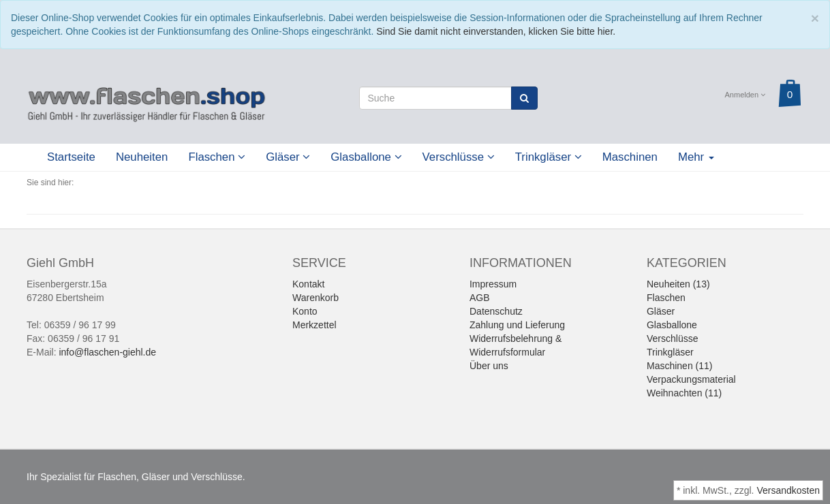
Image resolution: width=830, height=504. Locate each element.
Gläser (288, 157)
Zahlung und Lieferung (517, 325)
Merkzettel (314, 325)
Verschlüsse (459, 157)
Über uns (489, 366)
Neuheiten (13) (678, 284)
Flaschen (217, 157)
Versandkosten (788, 490)
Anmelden (746, 95)
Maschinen (630, 157)
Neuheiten (142, 157)
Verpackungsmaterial (691, 379)
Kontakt (308, 284)
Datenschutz (496, 311)
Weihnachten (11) (684, 393)
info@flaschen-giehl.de (107, 352)
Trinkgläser (549, 157)
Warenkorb (316, 298)
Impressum (493, 284)
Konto (305, 311)
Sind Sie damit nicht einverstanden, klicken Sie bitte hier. (496, 31)
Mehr (696, 157)
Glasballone (366, 157)
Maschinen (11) (680, 366)
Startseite (71, 157)
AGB (480, 298)
